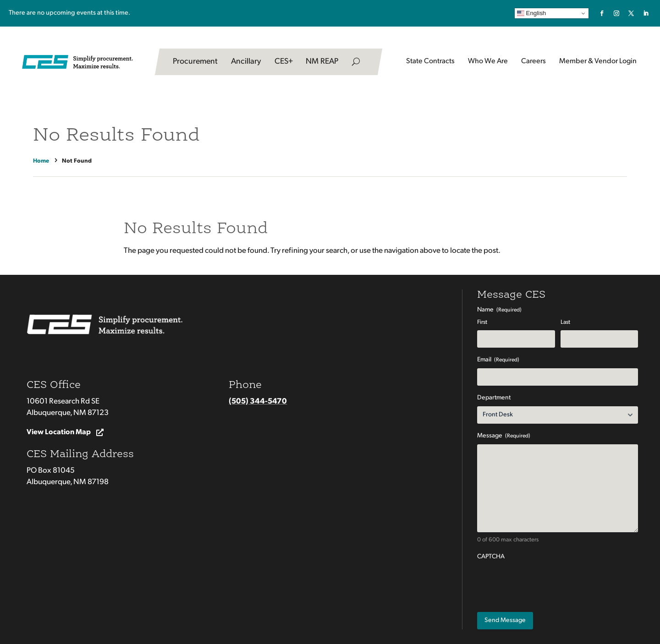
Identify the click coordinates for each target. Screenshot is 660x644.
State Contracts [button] (430, 61)
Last (565, 322)
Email (498, 360)
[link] (602, 13)
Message (504, 436)
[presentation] (547, 583)
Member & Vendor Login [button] (598, 61)
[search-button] (356, 62)
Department (494, 398)
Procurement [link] (195, 62)
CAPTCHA (491, 557)
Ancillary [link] (246, 62)
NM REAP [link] (322, 62)
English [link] (531, 13)
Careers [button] (533, 61)
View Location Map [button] (59, 432)
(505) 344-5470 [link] (258, 401)
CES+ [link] (284, 62)
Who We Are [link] (488, 61)
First (482, 322)
